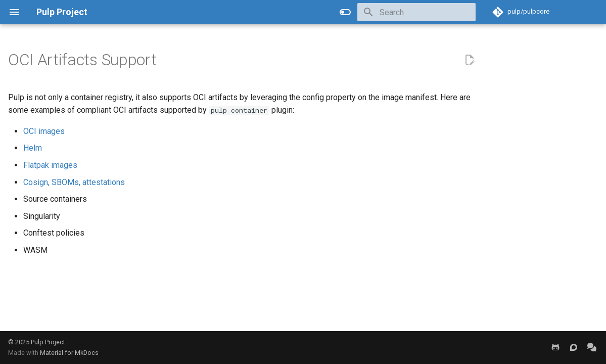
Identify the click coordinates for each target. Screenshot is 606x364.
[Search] (416, 12)
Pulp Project (48, 342)
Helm (33, 148)
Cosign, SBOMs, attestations (74, 182)
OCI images (44, 131)
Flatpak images (50, 165)
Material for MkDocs (69, 353)
